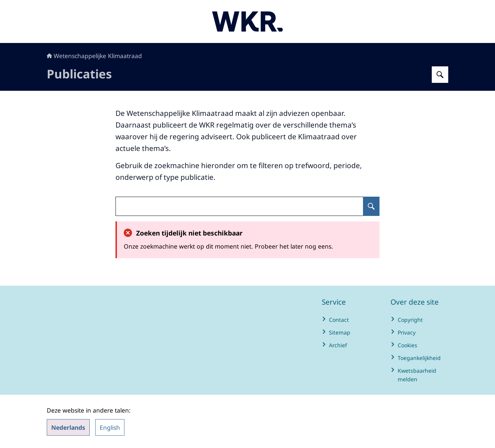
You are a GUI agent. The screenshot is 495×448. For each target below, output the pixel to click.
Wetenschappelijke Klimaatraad (94, 56)
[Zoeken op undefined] (371, 206)
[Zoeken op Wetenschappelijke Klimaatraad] (440, 75)
